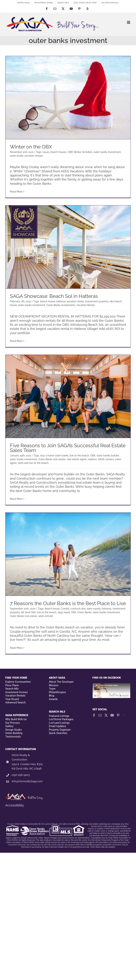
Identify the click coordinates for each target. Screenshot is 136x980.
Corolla (65, 609)
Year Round (12, 699)
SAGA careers (106, 459)
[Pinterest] (118, 715)
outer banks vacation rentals (26, 156)
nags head (64, 612)
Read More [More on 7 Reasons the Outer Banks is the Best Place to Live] (16, 648)
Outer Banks (84, 612)
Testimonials (13, 737)
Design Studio (14, 730)
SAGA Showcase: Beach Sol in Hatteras (54, 296)
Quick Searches (58, 733)
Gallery (9, 726)
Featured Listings (59, 716)
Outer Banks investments (61, 305)
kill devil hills (28, 612)
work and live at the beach (33, 463)
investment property (97, 301)
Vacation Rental (86, 305)
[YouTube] (112, 715)
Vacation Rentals (15, 696)
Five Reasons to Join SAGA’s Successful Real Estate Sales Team (68, 448)
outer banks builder (108, 456)
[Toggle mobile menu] (129, 22)
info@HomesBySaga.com (27, 781)
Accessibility (15, 805)
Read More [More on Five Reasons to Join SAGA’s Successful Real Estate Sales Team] (16, 499)
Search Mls (12, 689)
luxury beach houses (55, 152)
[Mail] (100, 715)
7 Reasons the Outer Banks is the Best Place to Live (68, 603)
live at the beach (79, 456)
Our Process (13, 723)
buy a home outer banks (54, 456)
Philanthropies (57, 692)
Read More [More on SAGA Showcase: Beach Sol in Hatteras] (16, 341)
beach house (48, 301)
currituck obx (78, 609)
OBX (93, 456)
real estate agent (77, 459)
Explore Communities (18, 682)
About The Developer (61, 682)
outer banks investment (107, 152)
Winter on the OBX (31, 147)
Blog (52, 696)
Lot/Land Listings (59, 723)
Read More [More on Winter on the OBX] (16, 192)
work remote (46, 616)
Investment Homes (17, 692)
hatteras (107, 609)
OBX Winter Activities (80, 152)
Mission (54, 685)
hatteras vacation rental (70, 301)
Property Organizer (60, 730)
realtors (92, 459)
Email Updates (57, 726)
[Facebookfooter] (112, 685)
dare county (94, 609)
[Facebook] (94, 715)
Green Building (14, 733)
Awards (53, 699)
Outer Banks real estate (52, 459)
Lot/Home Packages (61, 719)
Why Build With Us (16, 719)
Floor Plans (12, 685)
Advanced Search (15, 702)
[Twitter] (106, 715)
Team (52, 689)
